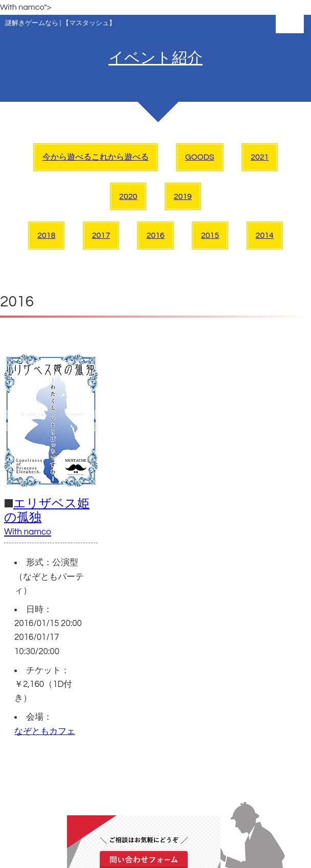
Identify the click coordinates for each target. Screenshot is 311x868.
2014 (265, 235)
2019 (183, 196)
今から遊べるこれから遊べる (96, 157)
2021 (260, 157)
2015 (210, 235)
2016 (155, 235)
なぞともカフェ (45, 731)
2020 (128, 196)
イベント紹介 (155, 58)
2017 (101, 235)
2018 (46, 235)
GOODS (200, 157)
